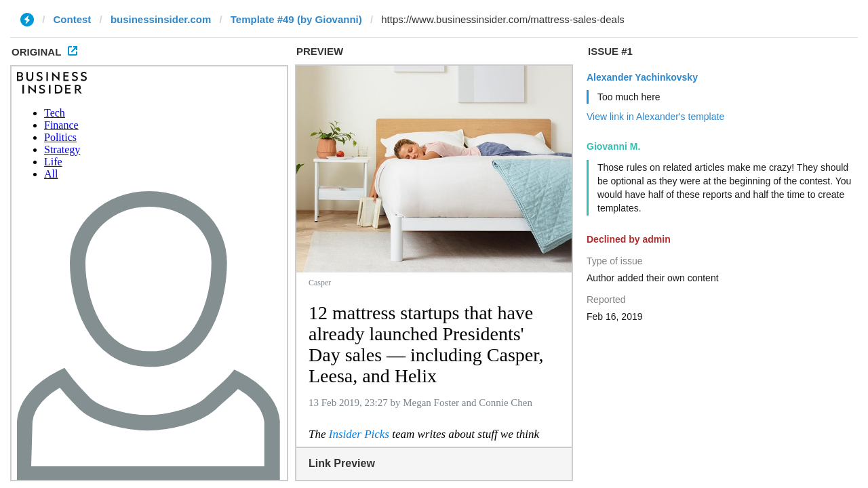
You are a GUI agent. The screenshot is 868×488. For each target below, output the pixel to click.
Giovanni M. (613, 146)
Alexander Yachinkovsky (642, 77)
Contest (73, 19)
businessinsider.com (161, 19)
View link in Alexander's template (655, 117)
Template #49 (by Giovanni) (296, 19)
